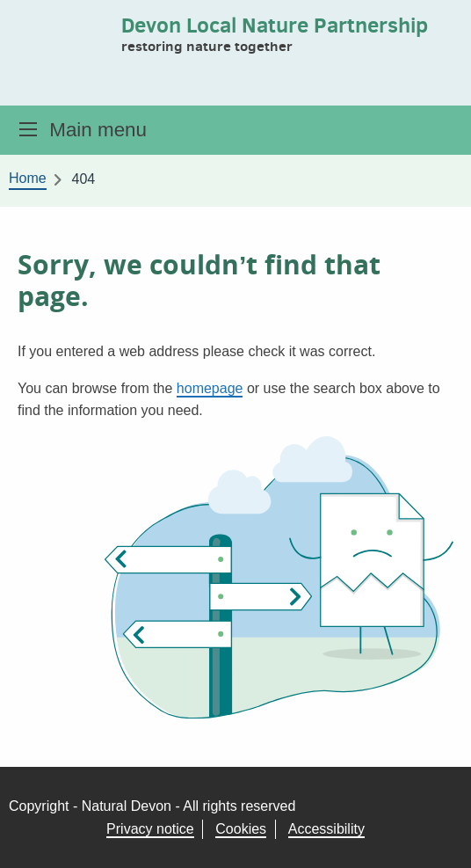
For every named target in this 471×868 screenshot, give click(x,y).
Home (28, 178)
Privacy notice (150, 829)
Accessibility (326, 829)
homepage (210, 388)
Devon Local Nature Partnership (275, 25)
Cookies (241, 829)
